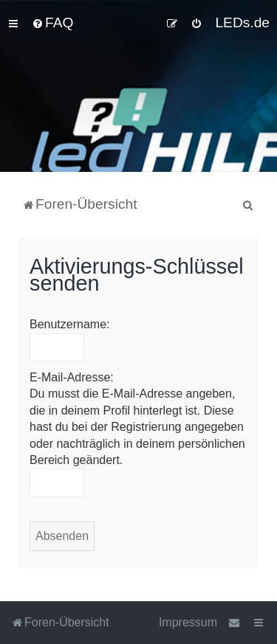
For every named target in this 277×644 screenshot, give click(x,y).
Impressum (188, 622)
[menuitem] (52, 23)
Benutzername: (70, 324)
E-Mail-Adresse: (72, 377)
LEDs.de (242, 22)
